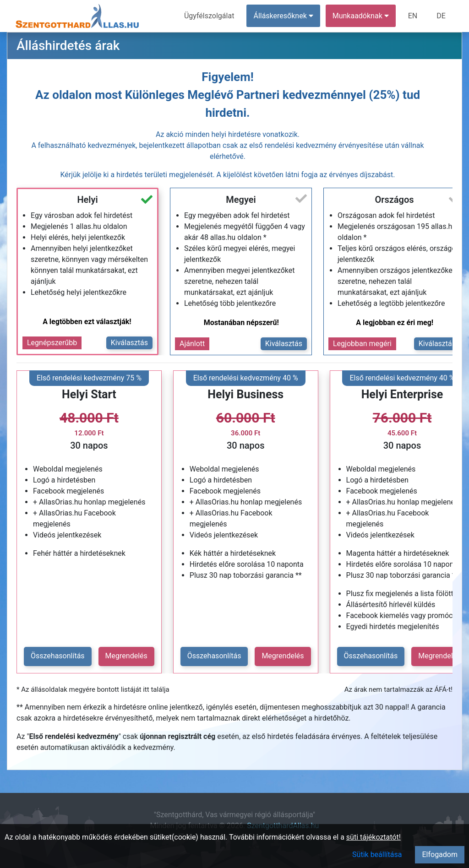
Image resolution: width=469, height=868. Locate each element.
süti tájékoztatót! (374, 837)
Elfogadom (440, 854)
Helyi (87, 200)
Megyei (241, 200)
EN (413, 16)
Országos (394, 200)
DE (441, 16)
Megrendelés (126, 656)
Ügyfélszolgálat (209, 16)
